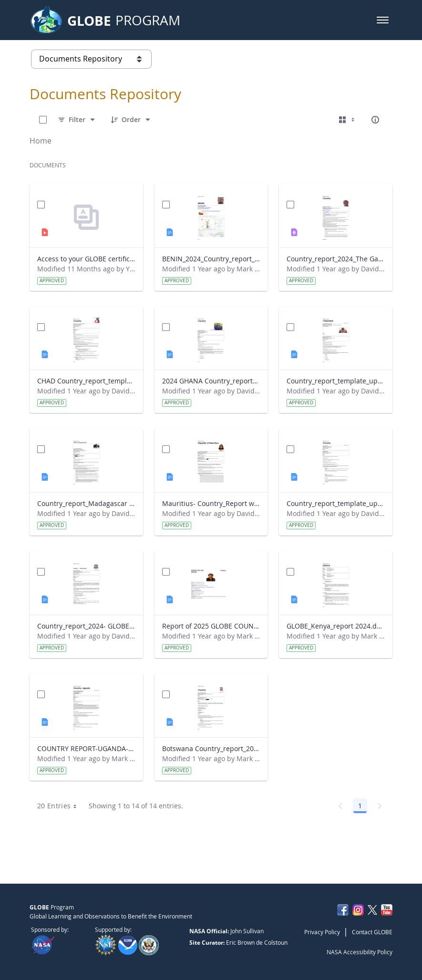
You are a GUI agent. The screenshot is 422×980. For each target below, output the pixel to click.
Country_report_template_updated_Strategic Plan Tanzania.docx (336, 381)
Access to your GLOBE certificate (86, 259)
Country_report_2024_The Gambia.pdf (336, 259)
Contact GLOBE (372, 932)
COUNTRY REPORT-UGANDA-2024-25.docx (86, 748)
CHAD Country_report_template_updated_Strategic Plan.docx (86, 381)
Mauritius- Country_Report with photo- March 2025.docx (211, 503)
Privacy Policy (322, 932)
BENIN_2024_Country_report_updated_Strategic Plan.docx (211, 259)
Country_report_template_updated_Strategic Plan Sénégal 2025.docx (336, 503)
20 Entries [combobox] (60, 806)
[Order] (131, 120)
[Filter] (77, 120)
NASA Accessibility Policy (360, 952)
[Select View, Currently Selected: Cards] (348, 120)
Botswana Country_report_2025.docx (211, 748)
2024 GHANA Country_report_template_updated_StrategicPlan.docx (211, 381)
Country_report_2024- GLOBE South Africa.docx (86, 626)
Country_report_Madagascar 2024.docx (86, 503)
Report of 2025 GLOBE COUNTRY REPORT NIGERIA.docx (211, 626)
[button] (383, 20)
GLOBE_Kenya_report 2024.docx (336, 626)
